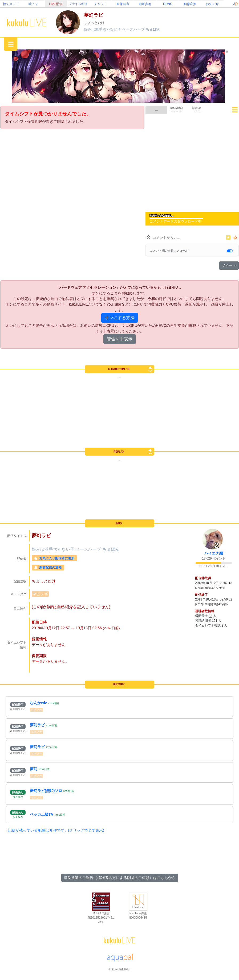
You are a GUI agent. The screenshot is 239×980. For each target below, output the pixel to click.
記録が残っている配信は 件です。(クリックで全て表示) (56, 830)
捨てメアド (11, 4)
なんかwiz (38, 703)
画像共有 (123, 4)
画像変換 (190, 4)
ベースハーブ (134, 29)
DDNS (168, 4)
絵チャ (33, 4)
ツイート (229, 265)
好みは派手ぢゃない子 (103, 29)
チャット (100, 4)
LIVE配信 (56, 4)
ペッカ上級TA (42, 814)
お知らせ (212, 4)
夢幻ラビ (37, 725)
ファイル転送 (78, 4)
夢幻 (34, 769)
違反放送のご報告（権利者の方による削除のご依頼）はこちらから (120, 878)
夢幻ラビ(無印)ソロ (46, 791)
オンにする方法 (120, 318)
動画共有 (145, 4)
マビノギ (40, 594)
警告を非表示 (120, 339)
